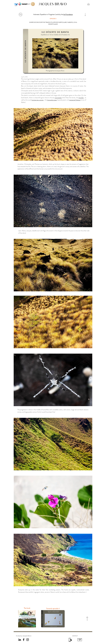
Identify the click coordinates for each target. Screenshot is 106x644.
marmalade (58, 98)
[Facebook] (24, 640)
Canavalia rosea (52, 100)
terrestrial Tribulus (75, 100)
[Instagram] (28, 640)
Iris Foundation (68, 14)
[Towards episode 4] (53, 609)
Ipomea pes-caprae (37, 100)
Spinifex (81, 98)
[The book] (27, 608)
